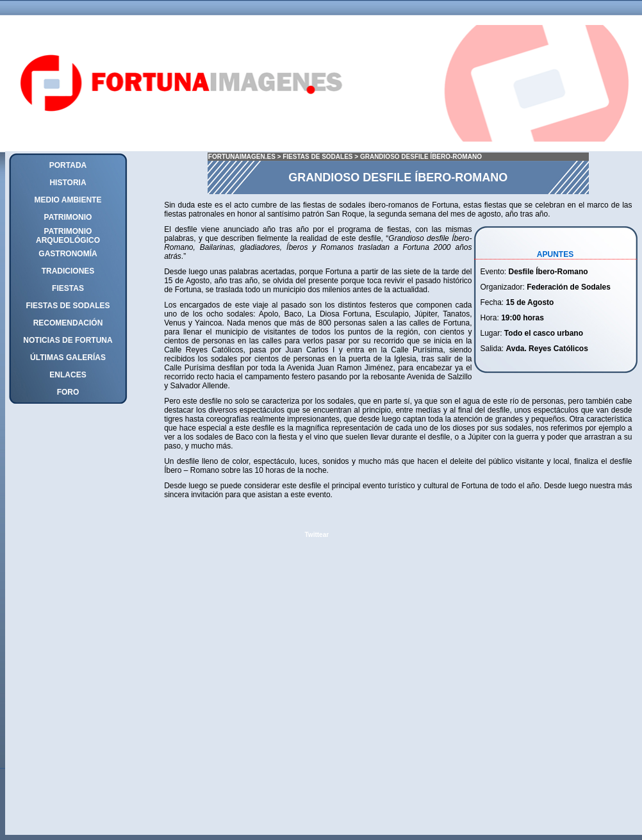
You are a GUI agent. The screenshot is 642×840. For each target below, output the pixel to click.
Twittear (317, 535)
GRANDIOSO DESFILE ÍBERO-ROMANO (421, 157)
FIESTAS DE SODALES (318, 157)
